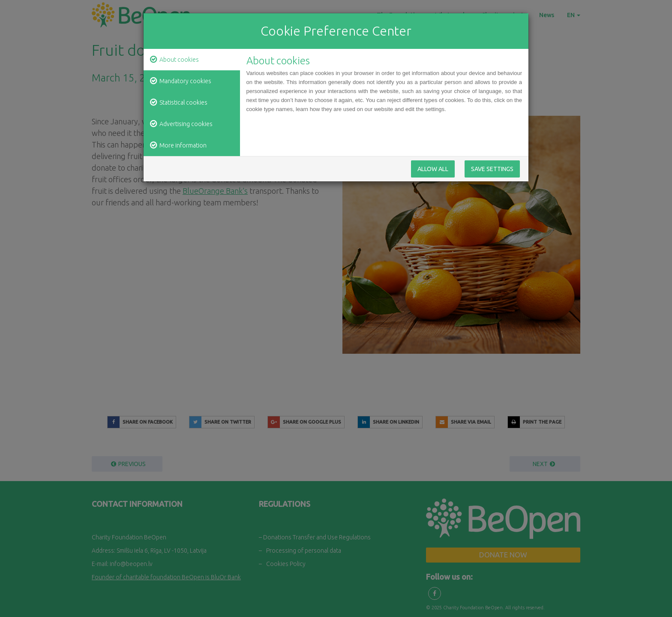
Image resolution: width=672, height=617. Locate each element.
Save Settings (492, 172)
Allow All (433, 172)
